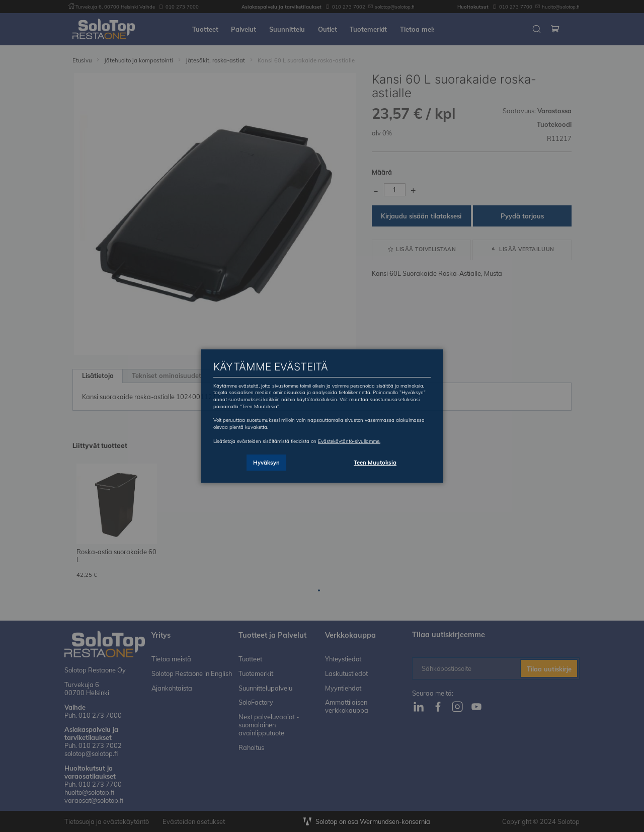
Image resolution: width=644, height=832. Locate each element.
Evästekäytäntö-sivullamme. (349, 441)
